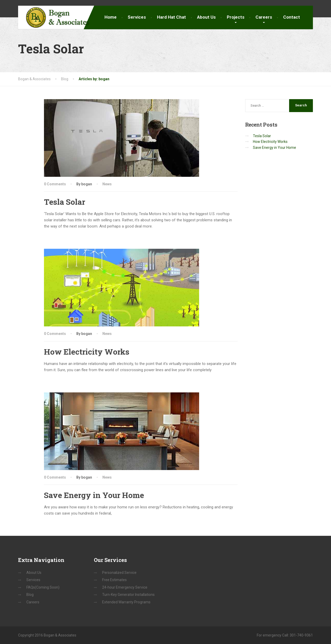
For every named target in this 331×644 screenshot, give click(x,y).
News (107, 184)
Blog (30, 595)
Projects (236, 17)
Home (111, 17)
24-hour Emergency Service (125, 587)
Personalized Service (119, 573)
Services (137, 17)
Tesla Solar (65, 202)
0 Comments (55, 184)
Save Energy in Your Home (94, 495)
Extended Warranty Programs (126, 602)
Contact (292, 17)
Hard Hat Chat (171, 17)
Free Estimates (114, 580)
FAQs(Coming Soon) (43, 587)
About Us (206, 17)
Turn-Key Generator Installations (128, 595)
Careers (264, 17)
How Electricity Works (87, 352)
